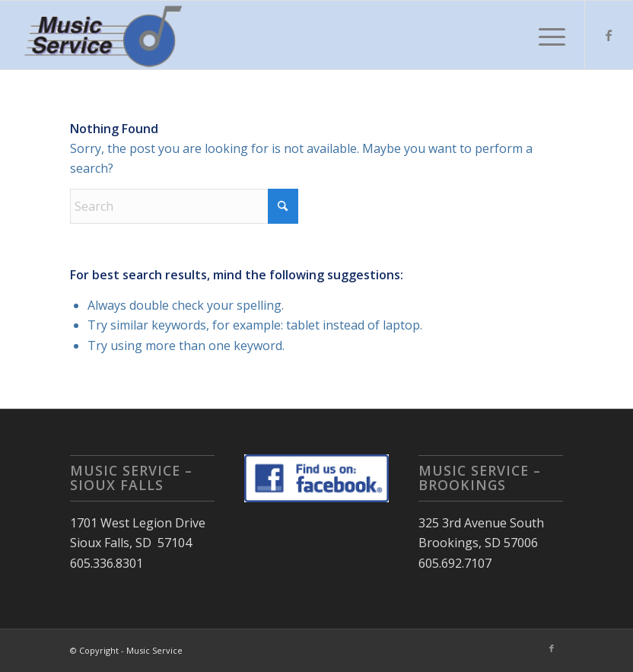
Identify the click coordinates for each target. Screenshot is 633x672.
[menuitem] (544, 35)
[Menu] (544, 35)
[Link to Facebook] (609, 35)
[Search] (184, 206)
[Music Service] (105, 35)
